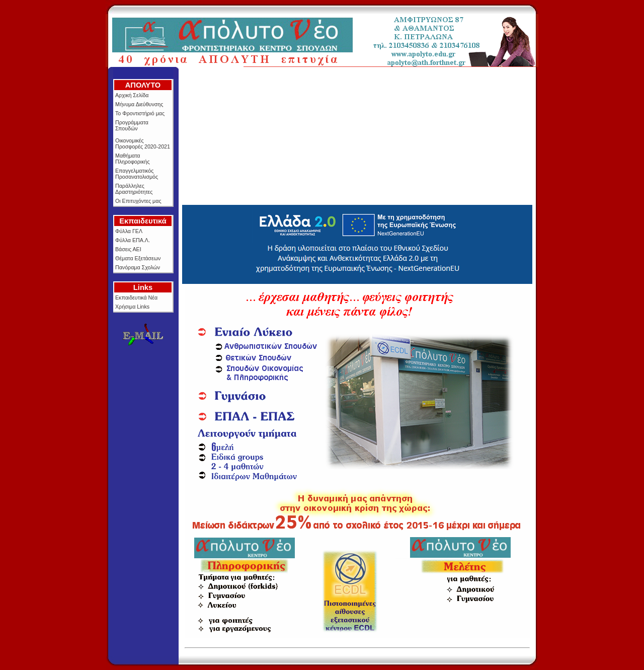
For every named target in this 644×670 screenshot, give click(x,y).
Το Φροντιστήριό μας (140, 113)
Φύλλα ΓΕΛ (129, 231)
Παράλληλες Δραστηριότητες (134, 189)
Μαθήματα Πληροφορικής (133, 159)
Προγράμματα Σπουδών (132, 125)
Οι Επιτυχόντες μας (138, 201)
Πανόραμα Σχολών (138, 267)
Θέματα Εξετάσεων (138, 258)
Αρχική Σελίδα (132, 95)
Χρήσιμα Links (132, 307)
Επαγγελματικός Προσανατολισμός (137, 174)
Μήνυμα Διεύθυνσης (139, 104)
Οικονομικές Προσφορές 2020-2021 (143, 143)
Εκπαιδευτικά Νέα (136, 297)
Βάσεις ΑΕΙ (128, 249)
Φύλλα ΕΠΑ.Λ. (133, 240)
